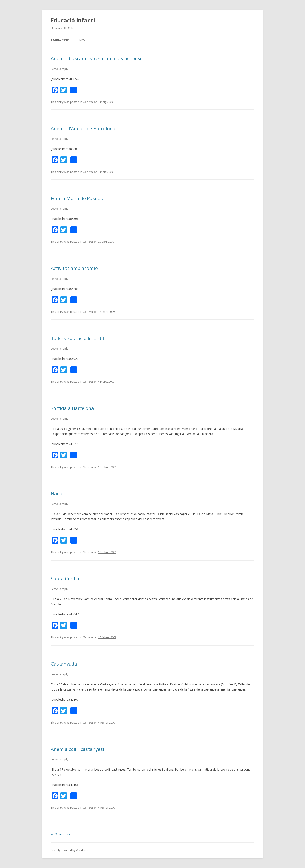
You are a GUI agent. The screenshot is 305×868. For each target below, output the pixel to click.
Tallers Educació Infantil (77, 338)
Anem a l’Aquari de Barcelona (83, 128)
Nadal (57, 493)
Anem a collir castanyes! (77, 749)
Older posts (61, 834)
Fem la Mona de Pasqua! (78, 198)
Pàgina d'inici (61, 40)
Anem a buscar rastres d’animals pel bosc (96, 58)
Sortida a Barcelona (72, 408)
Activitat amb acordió (74, 268)
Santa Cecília (65, 579)
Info (82, 40)
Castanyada (64, 664)
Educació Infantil (74, 20)
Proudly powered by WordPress (70, 850)
